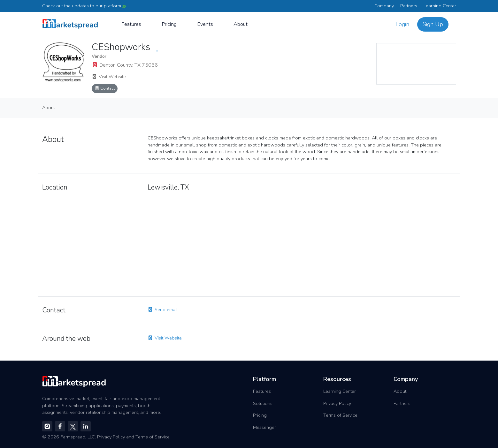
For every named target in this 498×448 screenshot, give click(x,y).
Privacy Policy (337, 403)
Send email (163, 310)
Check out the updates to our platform (84, 6)
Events (205, 24)
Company (384, 6)
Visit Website (109, 77)
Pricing (169, 24)
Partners (409, 6)
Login (402, 24)
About (241, 24)
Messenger (264, 427)
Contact (105, 88)
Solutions (263, 403)
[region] (416, 64)
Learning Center (440, 6)
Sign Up (433, 24)
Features (131, 24)
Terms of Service (340, 415)
